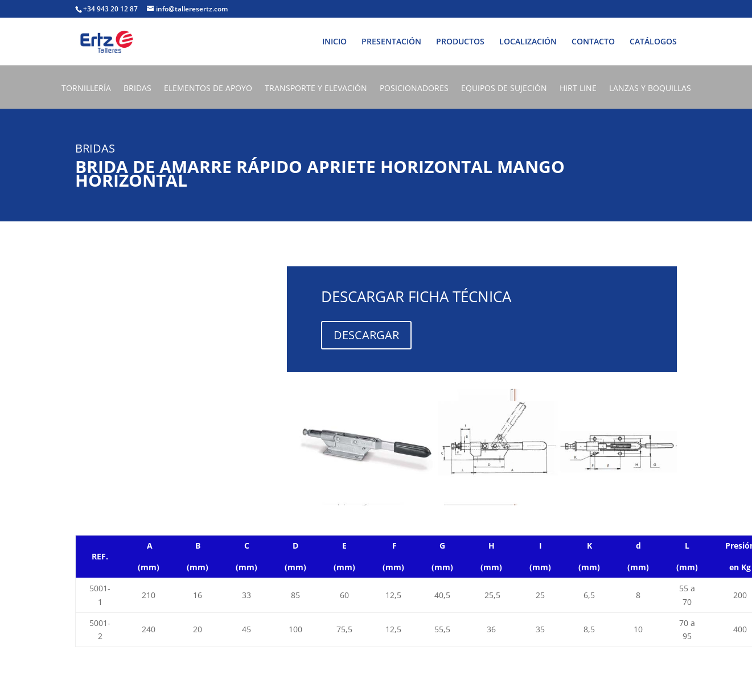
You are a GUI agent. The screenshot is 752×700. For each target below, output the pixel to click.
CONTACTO (593, 42)
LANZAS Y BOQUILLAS (650, 89)
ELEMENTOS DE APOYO (208, 89)
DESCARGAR (366, 335)
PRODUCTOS (460, 42)
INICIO (334, 42)
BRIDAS (137, 89)
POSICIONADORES (414, 89)
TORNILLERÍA (86, 89)
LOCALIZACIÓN (528, 42)
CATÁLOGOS (653, 42)
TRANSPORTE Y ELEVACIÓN (316, 89)
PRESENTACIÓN (391, 42)
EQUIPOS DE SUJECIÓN (504, 89)
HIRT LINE (578, 89)
